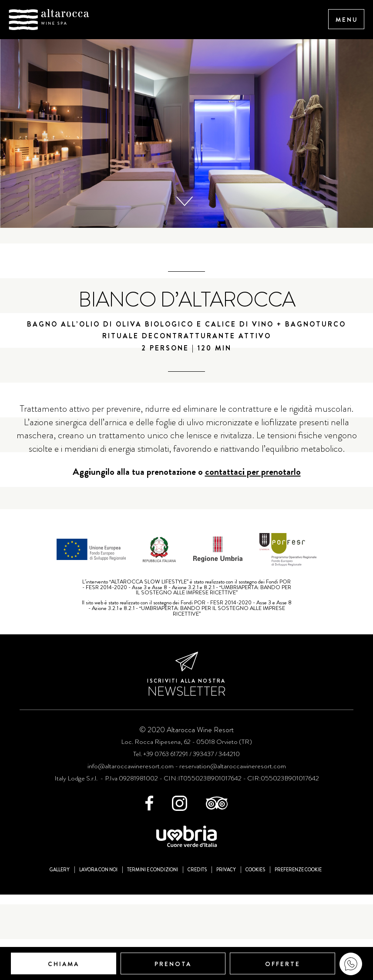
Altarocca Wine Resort (49, 20)
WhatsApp (351, 964)
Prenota (173, 964)
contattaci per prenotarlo (253, 804)
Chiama (64, 964)
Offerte (283, 964)
